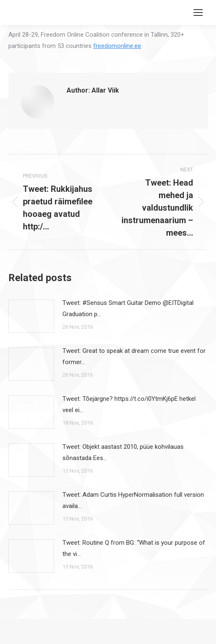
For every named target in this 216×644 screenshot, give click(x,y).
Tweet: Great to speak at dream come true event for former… (134, 356)
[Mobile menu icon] (198, 13)
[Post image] (31, 316)
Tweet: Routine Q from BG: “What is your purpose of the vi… (134, 548)
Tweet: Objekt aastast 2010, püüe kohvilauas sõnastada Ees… (123, 452)
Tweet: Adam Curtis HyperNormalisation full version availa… (133, 500)
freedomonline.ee (117, 46)
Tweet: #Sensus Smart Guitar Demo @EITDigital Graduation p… (128, 308)
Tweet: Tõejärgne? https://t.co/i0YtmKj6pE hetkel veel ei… (129, 404)
